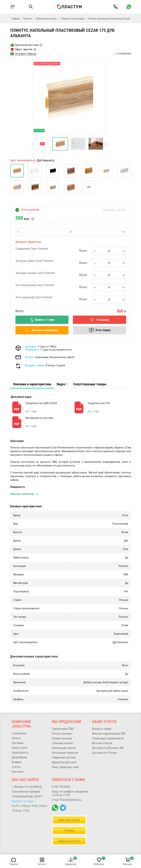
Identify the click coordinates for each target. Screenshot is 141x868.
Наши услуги (19, 748)
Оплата (16, 738)
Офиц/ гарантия (23, 49)
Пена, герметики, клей (65, 767)
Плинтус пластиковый (72, 19)
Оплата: (30, 357)
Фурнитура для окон (64, 762)
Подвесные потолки (64, 757)
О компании (19, 733)
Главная (15, 19)
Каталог (28, 19)
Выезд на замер (102, 729)
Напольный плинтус (46, 19)
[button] (106, 144)
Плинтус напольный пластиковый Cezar (109, 19)
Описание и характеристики (32, 384)
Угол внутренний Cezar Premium (35, 285)
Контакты (18, 772)
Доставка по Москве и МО (108, 748)
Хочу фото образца (26, 54)
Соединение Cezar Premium (32, 249)
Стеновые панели (62, 743)
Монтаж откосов (102, 743)
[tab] (32, 384)
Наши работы (20, 753)
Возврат (17, 762)
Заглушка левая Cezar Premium (34, 261)
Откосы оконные (62, 734)
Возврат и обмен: (35, 365)
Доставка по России (104, 753)
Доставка (18, 743)
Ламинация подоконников (108, 738)
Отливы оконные (62, 738)
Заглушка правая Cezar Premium (35, 273)
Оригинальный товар (27, 45)
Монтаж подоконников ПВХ (109, 734)
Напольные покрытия (65, 753)
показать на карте (23, 801)
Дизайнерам (19, 757)
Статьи (16, 767)
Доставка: (31, 347)
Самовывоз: (32, 350)
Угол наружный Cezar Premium (34, 297)
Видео (62, 384)
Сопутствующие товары (90, 384)
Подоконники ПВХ (63, 729)
